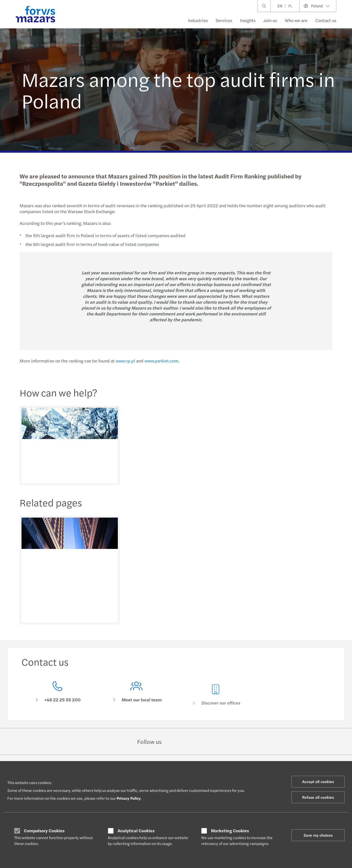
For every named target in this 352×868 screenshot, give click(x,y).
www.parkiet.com (161, 361)
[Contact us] (57, 694)
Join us (270, 20)
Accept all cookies (318, 781)
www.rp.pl (125, 361)
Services (224, 20)
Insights (248, 20)
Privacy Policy (129, 798)
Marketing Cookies (230, 831)
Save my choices (318, 835)
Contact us (326, 20)
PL (290, 6)
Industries (198, 20)
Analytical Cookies (136, 831)
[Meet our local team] (137, 701)
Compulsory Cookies (44, 831)
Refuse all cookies (318, 797)
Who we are (296, 20)
